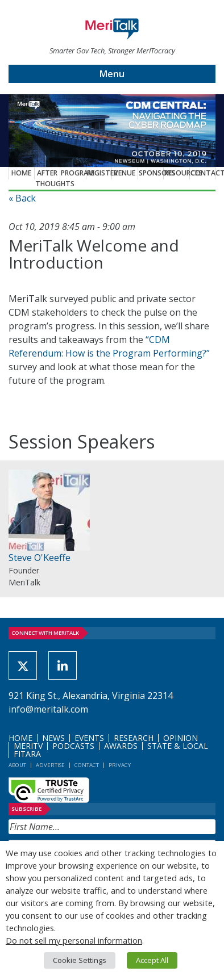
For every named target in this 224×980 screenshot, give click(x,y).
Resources (177, 173)
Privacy (120, 765)
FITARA (27, 754)
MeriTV (28, 746)
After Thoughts (48, 178)
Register (99, 173)
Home (21, 173)
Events (89, 738)
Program (73, 173)
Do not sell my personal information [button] (74, 940)
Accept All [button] (152, 960)
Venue (125, 173)
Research (134, 738)
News (53, 738)
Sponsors (151, 173)
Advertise (50, 765)
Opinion (181, 738)
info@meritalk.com (48, 709)
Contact (203, 173)
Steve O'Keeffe (40, 558)
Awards (121, 746)
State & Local (178, 746)
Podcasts (73, 746)
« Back (22, 198)
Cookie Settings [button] (80, 960)
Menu (112, 74)
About (17, 765)
